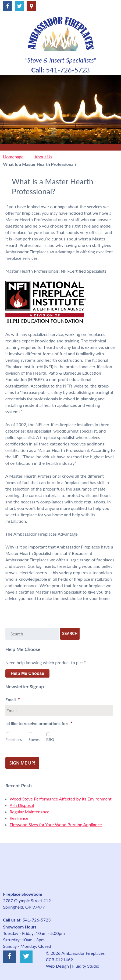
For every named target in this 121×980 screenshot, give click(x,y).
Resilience (19, 818)
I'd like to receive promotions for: (39, 723)
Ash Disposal (22, 805)
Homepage (13, 157)
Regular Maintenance (30, 812)
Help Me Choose (27, 673)
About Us (43, 157)
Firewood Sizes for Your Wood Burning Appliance (56, 824)
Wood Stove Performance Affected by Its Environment (61, 799)
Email (13, 700)
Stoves (34, 739)
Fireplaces (14, 739)
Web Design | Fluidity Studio (72, 966)
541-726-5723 (68, 70)
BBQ (50, 739)
